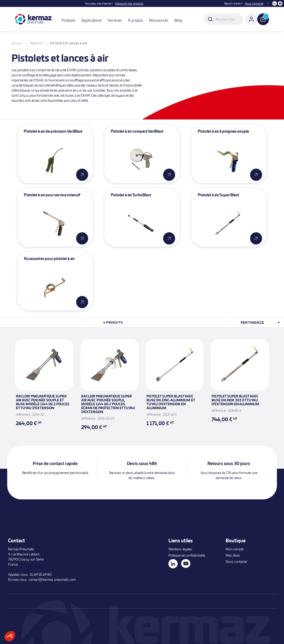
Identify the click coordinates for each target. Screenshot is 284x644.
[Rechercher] (224, 19)
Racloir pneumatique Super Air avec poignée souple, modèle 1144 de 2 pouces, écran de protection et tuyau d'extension (108, 404)
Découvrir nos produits (129, 3)
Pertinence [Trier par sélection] (261, 322)
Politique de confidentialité (187, 555)
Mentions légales (180, 549)
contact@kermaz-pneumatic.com (52, 580)
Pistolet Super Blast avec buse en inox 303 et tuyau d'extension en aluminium (235, 400)
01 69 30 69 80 (41, 574)
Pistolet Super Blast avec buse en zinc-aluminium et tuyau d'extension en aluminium (171, 402)
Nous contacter (254, 3)
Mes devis (233, 555)
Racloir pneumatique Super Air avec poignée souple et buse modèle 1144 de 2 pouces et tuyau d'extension (43, 402)
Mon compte (235, 549)
